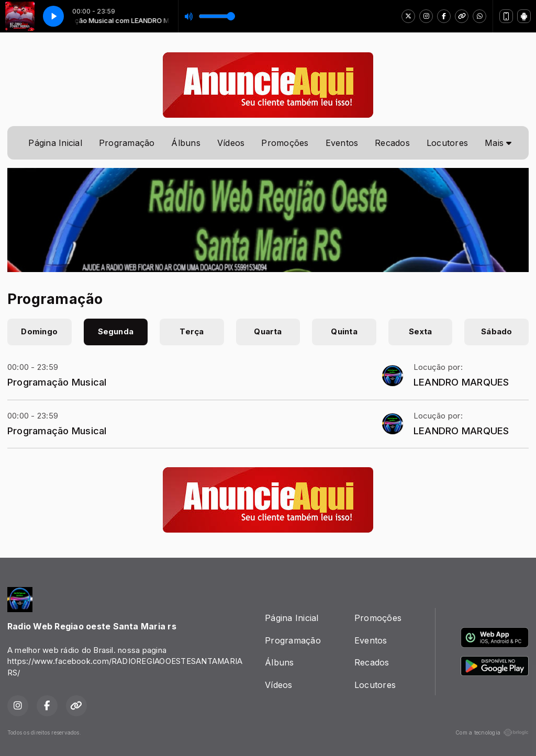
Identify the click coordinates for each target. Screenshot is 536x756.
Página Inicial (55, 143)
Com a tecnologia (492, 732)
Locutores (447, 143)
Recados (392, 143)
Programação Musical (57, 382)
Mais (498, 143)
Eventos (342, 143)
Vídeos (231, 143)
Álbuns (186, 143)
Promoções (285, 143)
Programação (127, 143)
